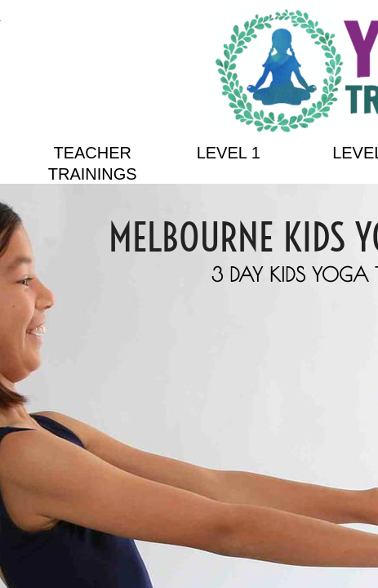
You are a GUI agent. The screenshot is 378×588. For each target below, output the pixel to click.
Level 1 (229, 153)
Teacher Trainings (93, 163)
